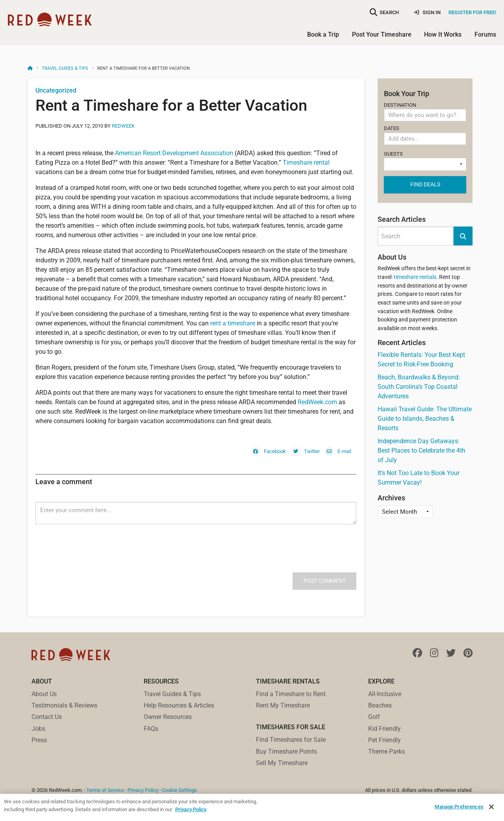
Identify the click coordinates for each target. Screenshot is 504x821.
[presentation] (95, 540)
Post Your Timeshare (382, 34)
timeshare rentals (415, 277)
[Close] (491, 807)
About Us (44, 694)
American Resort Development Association (174, 153)
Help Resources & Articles (179, 705)
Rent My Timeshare (283, 705)
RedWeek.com (317, 402)
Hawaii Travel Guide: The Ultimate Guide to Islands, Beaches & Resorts (425, 419)
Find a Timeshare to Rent (291, 694)
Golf (374, 717)
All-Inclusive (385, 694)
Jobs (38, 729)
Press (39, 740)
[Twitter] (305, 451)
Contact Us (47, 717)
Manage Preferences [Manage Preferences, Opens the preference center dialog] (459, 807)
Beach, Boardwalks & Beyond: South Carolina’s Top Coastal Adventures (419, 387)
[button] (463, 236)
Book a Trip (323, 34)
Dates (425, 137)
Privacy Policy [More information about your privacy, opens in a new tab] (191, 809)
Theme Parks (386, 751)
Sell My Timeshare (282, 763)
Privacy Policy (143, 790)
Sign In (427, 12)
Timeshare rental (306, 163)
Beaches (380, 705)
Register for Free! (472, 12)
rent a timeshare (233, 323)
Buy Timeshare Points (286, 751)
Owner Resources (168, 717)
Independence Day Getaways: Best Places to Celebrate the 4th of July (422, 450)
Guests (425, 161)
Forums (485, 34)
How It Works (443, 34)
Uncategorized (56, 90)
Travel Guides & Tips (65, 68)
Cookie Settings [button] (179, 790)
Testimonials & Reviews (64, 705)
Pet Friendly (384, 740)
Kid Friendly (384, 729)
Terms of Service (105, 790)
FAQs (151, 729)
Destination (425, 112)
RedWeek (123, 126)
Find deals (425, 184)
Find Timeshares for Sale (291, 740)
